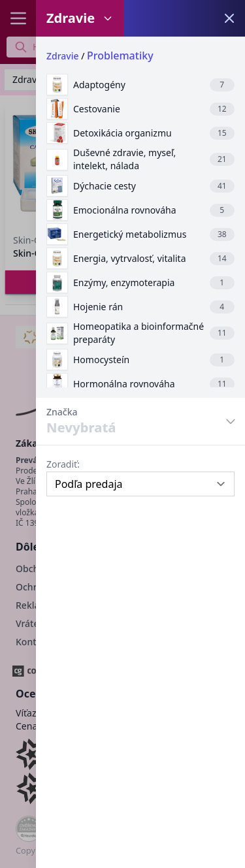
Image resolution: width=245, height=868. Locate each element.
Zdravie (63, 56)
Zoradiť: (63, 464)
